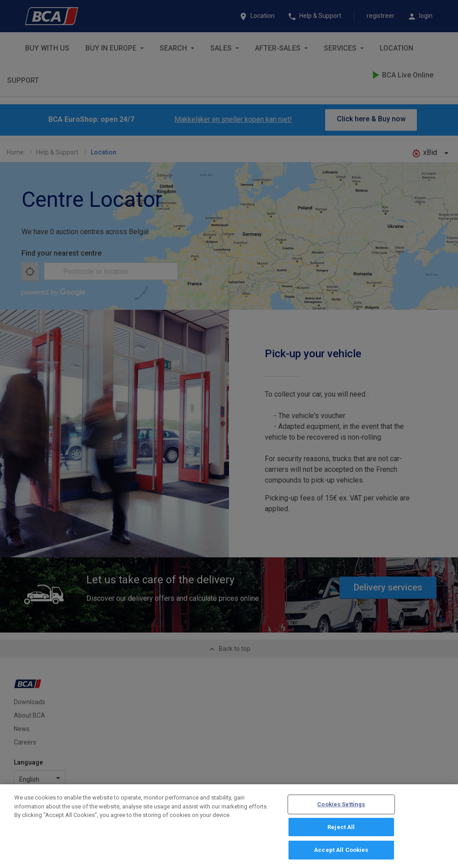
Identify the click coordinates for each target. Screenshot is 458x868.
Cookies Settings (341, 807)
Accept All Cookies (341, 853)
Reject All (341, 830)
